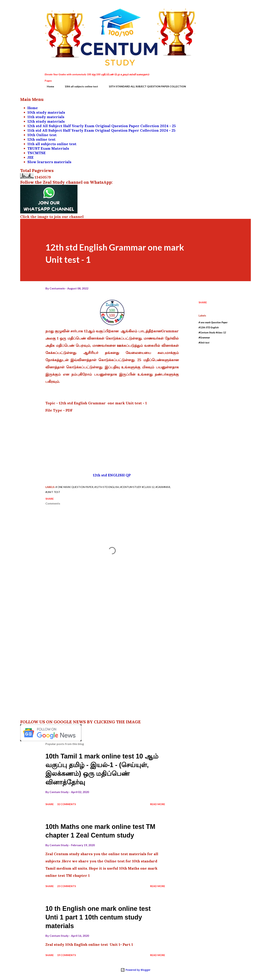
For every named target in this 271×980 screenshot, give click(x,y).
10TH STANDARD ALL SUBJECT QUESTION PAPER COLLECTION (145, 86)
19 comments (66, 955)
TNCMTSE (36, 153)
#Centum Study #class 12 (212, 332)
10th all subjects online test (79, 86)
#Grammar (204, 337)
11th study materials (46, 117)
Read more (158, 804)
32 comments (66, 804)
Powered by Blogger (135, 970)
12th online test (41, 139)
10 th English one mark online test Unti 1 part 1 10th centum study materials (98, 917)
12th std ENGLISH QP (112, 475)
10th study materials (46, 112)
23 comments (66, 886)
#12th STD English (209, 327)
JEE (30, 157)
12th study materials (46, 121)
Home (48, 86)
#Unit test (204, 342)
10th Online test (42, 135)
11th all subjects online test (52, 144)
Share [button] (203, 302)
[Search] (209, 10)
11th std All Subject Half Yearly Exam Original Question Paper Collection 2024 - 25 (101, 130)
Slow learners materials (49, 162)
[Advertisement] (112, 446)
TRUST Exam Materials (48, 148)
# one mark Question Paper (213, 322)
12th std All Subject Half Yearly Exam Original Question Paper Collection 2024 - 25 (102, 126)
